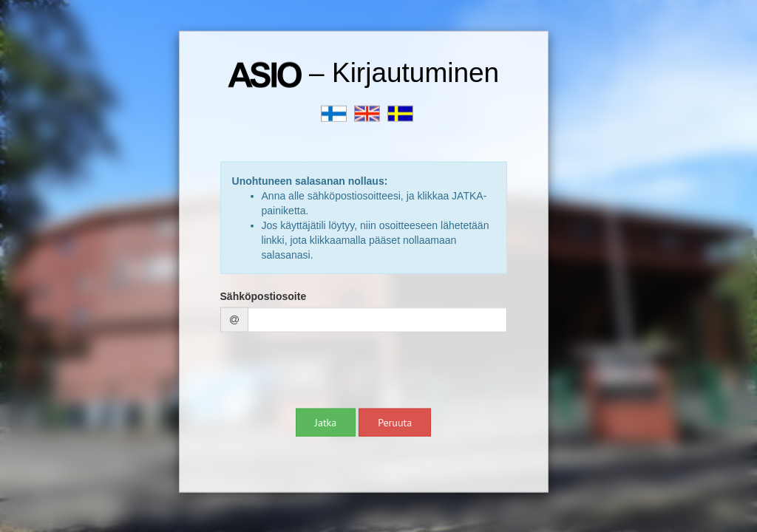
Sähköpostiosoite (264, 296)
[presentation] (333, 372)
